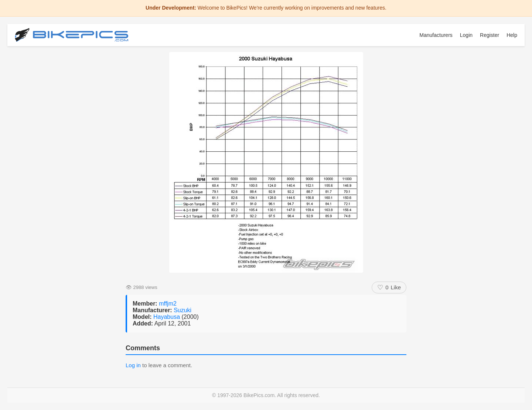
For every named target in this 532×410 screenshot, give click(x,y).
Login (466, 35)
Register (490, 35)
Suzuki (183, 310)
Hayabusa (168, 317)
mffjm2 (168, 304)
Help (512, 35)
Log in (133, 365)
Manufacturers (436, 35)
